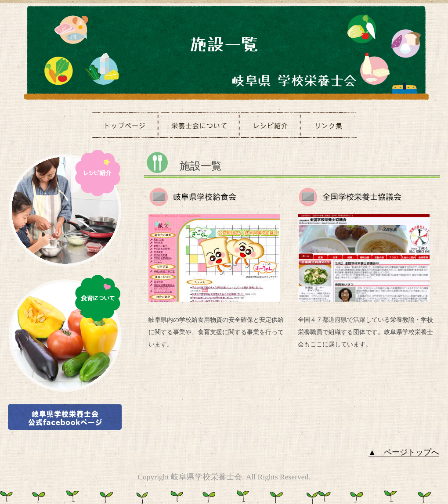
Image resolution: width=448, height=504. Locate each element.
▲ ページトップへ (404, 452)
